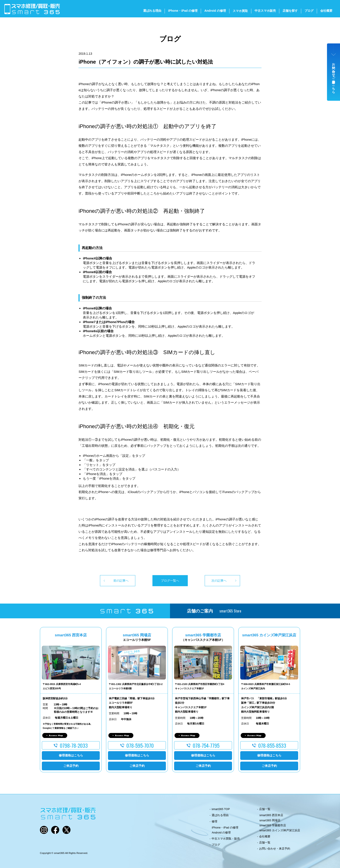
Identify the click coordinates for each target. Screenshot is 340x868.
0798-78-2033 (74, 745)
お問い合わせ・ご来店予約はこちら (334, 76)
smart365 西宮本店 (271, 815)
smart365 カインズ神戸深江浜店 (280, 830)
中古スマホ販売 (265, 11)
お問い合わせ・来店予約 (275, 849)
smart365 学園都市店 (273, 825)
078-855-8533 (272, 745)
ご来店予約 (71, 766)
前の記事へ (121, 581)
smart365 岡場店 (270, 820)
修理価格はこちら (71, 755)
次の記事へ (219, 581)
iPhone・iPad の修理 (183, 11)
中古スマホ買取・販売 (226, 839)
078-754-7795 (206, 745)
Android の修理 (215, 11)
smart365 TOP (221, 809)
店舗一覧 (265, 809)
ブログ (309, 11)
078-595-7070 (140, 745)
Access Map (56, 735)
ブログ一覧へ (170, 581)
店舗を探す (290, 11)
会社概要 (326, 11)
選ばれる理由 (152, 11)
